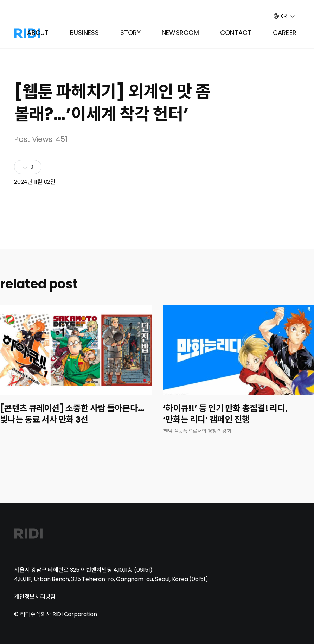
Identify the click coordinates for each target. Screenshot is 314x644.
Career (285, 33)
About (38, 33)
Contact (236, 33)
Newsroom (180, 33)
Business (85, 33)
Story (130, 33)
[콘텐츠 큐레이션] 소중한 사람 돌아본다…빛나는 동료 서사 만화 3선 (72, 414)
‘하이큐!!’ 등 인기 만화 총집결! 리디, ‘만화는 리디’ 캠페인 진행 (225, 414)
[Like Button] (28, 167)
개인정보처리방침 (35, 597)
